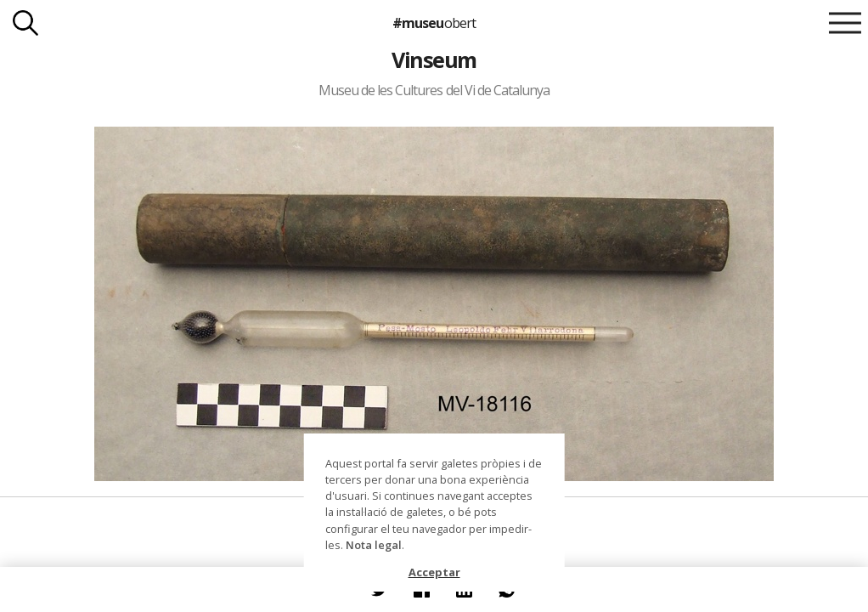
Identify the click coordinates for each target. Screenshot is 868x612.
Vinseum (434, 59)
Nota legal (374, 545)
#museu (434, 23)
